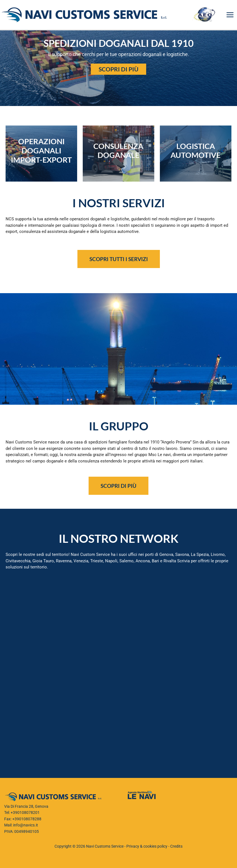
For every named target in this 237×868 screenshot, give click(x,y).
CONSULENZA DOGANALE (118, 151)
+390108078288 (27, 819)
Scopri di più (118, 69)
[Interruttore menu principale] (230, 15)
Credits (176, 846)
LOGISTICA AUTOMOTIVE (195, 151)
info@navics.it (26, 825)
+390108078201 (25, 812)
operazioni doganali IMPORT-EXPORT (41, 150)
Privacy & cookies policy (147, 846)
